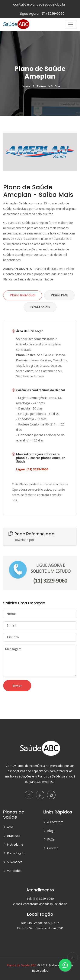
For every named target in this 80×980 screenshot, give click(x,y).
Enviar (17, 686)
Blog (50, 831)
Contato (53, 848)
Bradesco (14, 836)
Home (26, 86)
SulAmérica (15, 862)
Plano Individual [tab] (23, 295)
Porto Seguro (16, 853)
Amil (10, 827)
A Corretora (55, 822)
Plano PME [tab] (59, 295)
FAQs (51, 839)
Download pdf (24, 540)
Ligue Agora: (42, 14)
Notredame (15, 844)
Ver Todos (14, 871)
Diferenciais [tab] (40, 307)
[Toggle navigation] (71, 24)
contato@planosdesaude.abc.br (39, 4)
